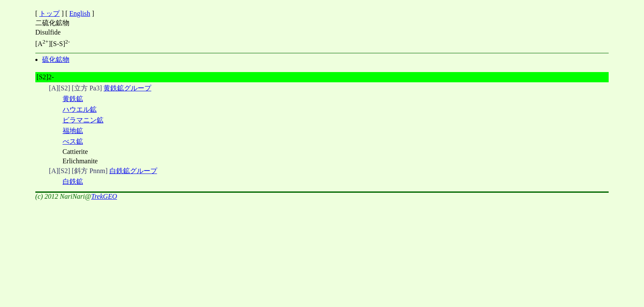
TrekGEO (104, 196)
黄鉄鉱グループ (127, 88)
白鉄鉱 (73, 181)
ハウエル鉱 (80, 109)
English (80, 13)
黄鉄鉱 (73, 99)
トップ (49, 13)
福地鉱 (73, 131)
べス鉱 (73, 141)
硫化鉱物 (56, 59)
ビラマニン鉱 (83, 120)
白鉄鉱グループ (133, 171)
